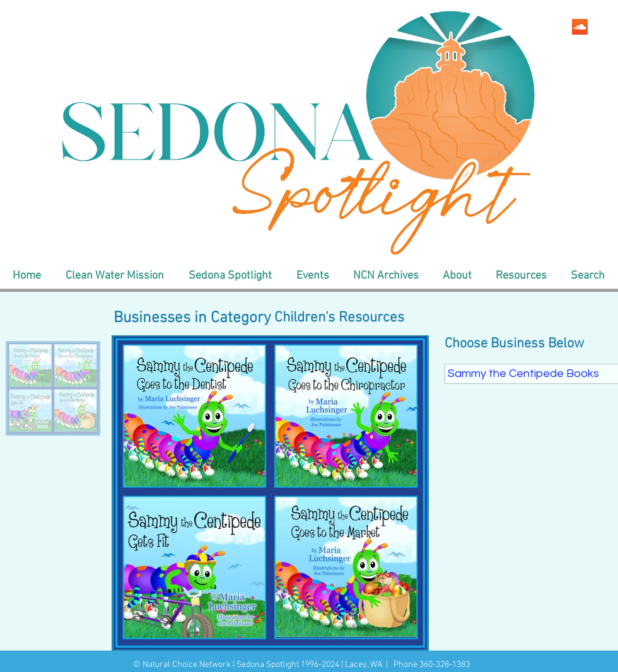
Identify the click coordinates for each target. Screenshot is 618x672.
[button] (114, 276)
